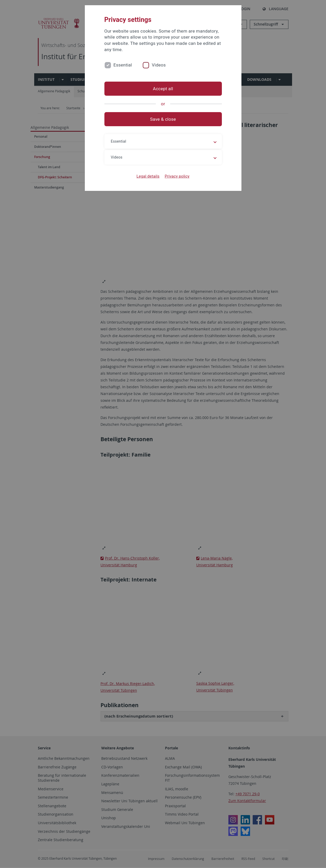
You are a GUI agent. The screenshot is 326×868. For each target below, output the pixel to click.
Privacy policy (177, 176)
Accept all (163, 89)
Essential (123, 65)
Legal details (148, 176)
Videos (159, 65)
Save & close (163, 119)
